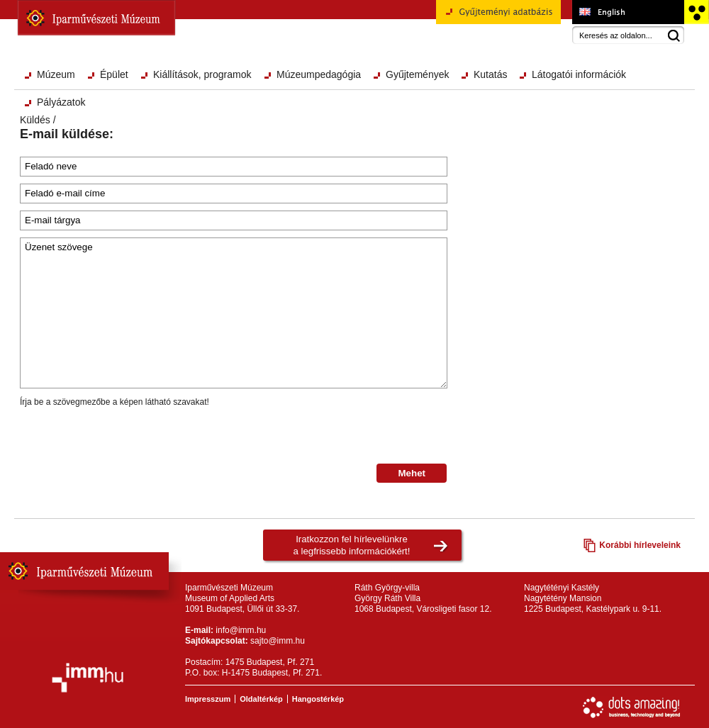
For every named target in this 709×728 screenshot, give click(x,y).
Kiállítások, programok (202, 74)
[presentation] (128, 436)
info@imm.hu (241, 630)
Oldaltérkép (261, 699)
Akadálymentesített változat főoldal (696, 12)
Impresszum (208, 699)
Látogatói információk (579, 74)
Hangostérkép (318, 699)
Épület (114, 74)
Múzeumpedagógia (319, 74)
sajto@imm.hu (278, 641)
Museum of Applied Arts (628, 12)
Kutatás (490, 74)
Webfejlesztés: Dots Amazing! (632, 707)
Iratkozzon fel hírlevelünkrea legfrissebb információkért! (352, 545)
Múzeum (56, 74)
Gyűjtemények (417, 74)
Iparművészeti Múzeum (96, 18)
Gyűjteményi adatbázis (498, 17)
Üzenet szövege (234, 313)
